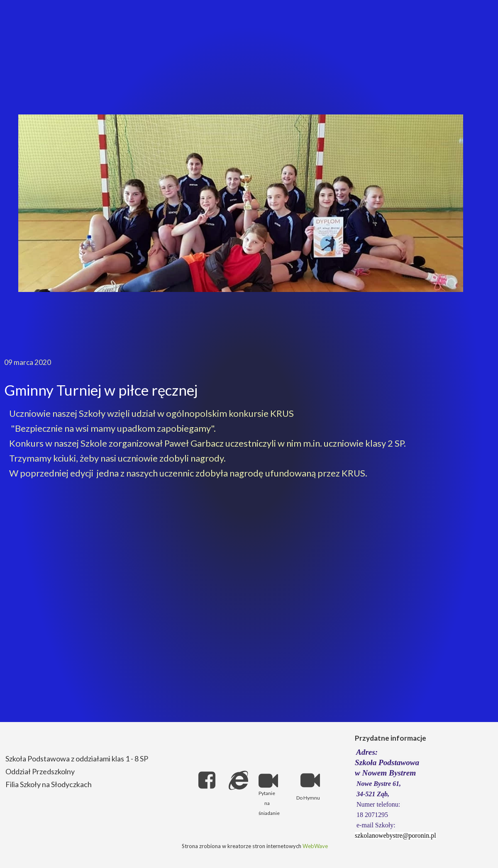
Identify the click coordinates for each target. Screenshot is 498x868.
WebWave (315, 846)
